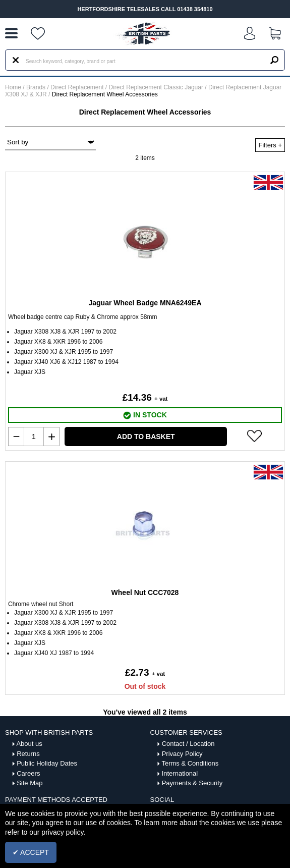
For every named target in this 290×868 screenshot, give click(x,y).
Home (13, 87)
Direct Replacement (78, 87)
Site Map (30, 783)
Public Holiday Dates (47, 763)
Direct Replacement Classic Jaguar (157, 87)
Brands (36, 87)
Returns (28, 754)
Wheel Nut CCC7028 (145, 592)
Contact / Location (188, 744)
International (180, 773)
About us (29, 744)
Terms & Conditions (190, 763)
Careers (28, 773)
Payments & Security (192, 783)
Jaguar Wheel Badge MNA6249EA (145, 303)
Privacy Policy (182, 754)
